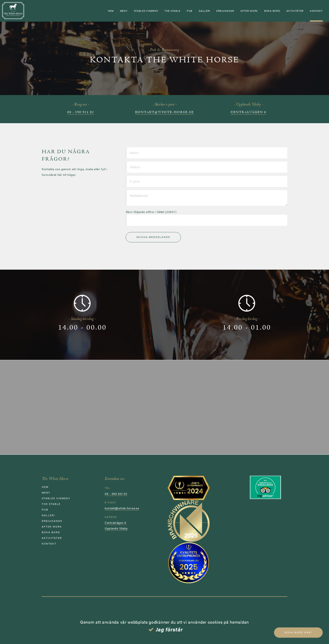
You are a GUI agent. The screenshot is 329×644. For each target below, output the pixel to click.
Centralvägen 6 (248, 112)
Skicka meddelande (153, 237)
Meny (124, 11)
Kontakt (316, 11)
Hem (111, 11)
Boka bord (272, 11)
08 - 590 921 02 (81, 112)
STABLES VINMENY (146, 11)
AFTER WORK (249, 11)
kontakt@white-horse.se (164, 112)
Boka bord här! (298, 632)
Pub (190, 11)
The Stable (172, 11)
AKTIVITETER (295, 11)
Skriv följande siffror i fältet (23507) (151, 212)
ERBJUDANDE (225, 11)
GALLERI (204, 11)
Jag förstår (169, 629)
